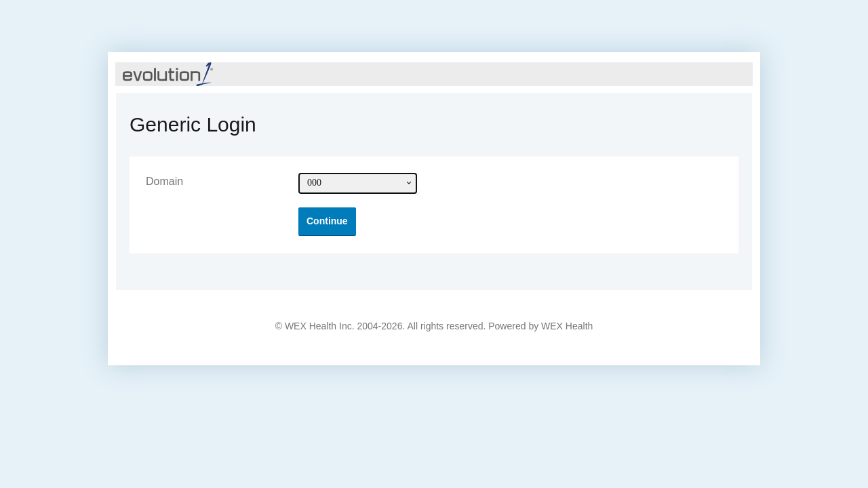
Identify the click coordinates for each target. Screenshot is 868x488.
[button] (327, 221)
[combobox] (358, 183)
